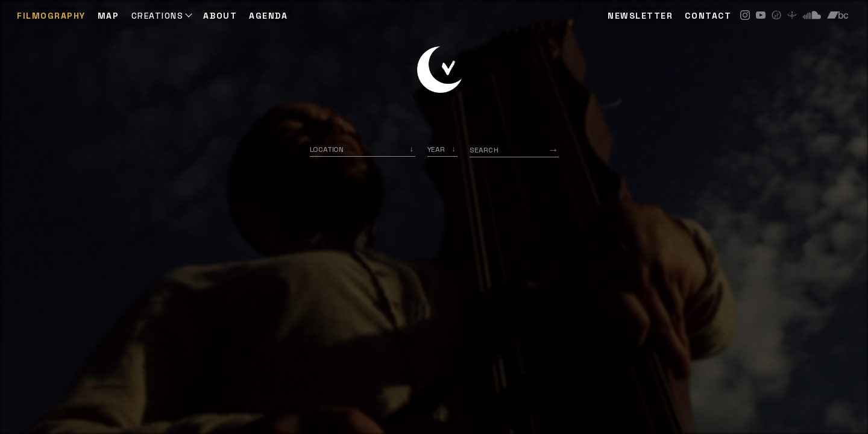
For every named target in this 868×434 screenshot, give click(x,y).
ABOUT (220, 16)
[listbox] (442, 149)
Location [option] (327, 149)
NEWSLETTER (640, 16)
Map (108, 16)
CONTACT (708, 16)
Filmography (51, 16)
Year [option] (436, 149)
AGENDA (268, 16)
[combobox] (363, 149)
